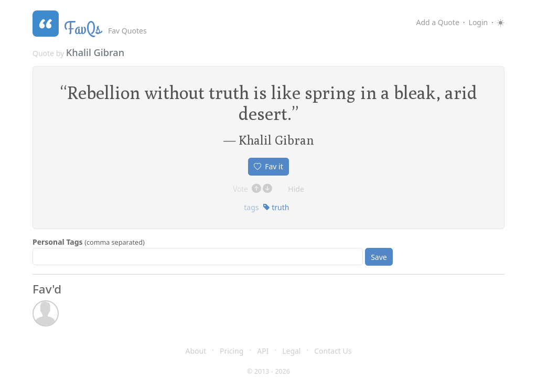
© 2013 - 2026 (268, 371)
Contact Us (333, 351)
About (196, 351)
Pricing (232, 351)
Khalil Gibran (95, 52)
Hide (296, 189)
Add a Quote (437, 22)
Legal (291, 351)
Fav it (268, 166)
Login (479, 22)
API (263, 351)
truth (276, 207)
